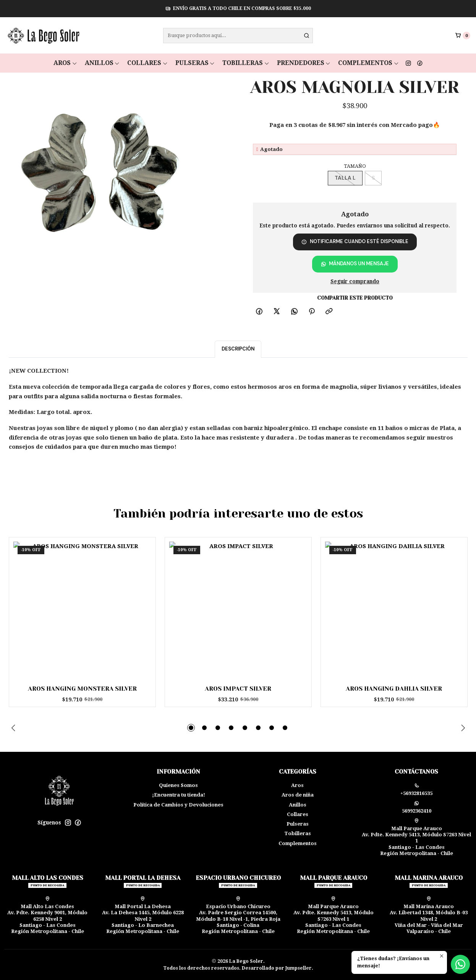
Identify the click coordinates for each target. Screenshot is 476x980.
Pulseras (195, 63)
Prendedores (304, 63)
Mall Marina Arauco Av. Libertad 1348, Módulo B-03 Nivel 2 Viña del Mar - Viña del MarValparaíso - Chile (429, 915)
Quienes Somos (178, 785)
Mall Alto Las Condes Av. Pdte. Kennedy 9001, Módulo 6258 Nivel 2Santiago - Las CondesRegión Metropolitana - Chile (47, 915)
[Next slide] (462, 728)
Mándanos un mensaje (355, 264)
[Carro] (463, 35)
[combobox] (238, 36)
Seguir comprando (355, 282)
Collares (147, 63)
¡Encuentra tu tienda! (179, 795)
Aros (65, 63)
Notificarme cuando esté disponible (355, 241)
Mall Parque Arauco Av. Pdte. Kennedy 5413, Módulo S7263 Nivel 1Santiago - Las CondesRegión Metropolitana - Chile (416, 837)
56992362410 (417, 807)
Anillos (102, 63)
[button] (191, 728)
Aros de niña (298, 795)
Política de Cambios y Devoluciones (178, 805)
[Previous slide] (15, 728)
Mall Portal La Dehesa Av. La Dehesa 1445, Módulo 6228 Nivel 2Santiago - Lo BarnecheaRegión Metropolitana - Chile (143, 915)
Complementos (368, 63)
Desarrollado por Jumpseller (277, 968)
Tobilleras (246, 63)
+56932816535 (416, 790)
